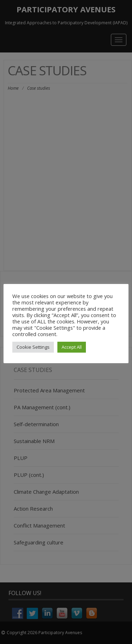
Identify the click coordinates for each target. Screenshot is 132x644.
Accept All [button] (72, 347)
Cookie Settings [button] (33, 347)
